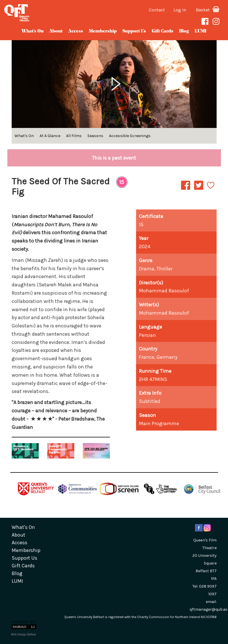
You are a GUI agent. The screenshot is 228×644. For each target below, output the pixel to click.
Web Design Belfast (24, 634)
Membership (103, 31)
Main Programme (159, 423)
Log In (180, 10)
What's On (33, 31)
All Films (74, 136)
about (56, 31)
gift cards (163, 31)
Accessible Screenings (130, 136)
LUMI (201, 31)
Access (76, 31)
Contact (157, 10)
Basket (208, 10)
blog (184, 31)
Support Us (134, 31)
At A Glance (50, 136)
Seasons (95, 136)
